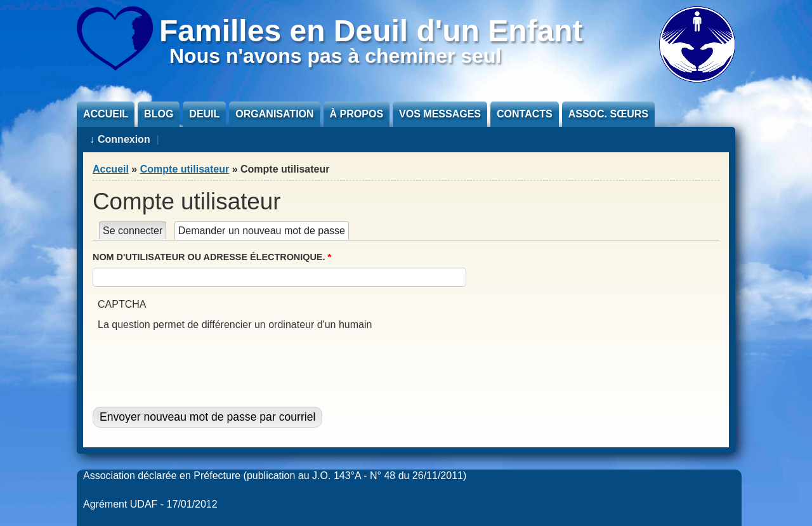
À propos (357, 114)
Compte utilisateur (185, 169)
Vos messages (440, 114)
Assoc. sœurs (608, 114)
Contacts (525, 114)
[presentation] (194, 357)
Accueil (106, 114)
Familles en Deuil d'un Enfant (371, 31)
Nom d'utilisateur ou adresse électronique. (212, 257)
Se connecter (133, 231)
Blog (159, 114)
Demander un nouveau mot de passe (264, 231)
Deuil (204, 114)
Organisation (274, 114)
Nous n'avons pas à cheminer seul (335, 56)
